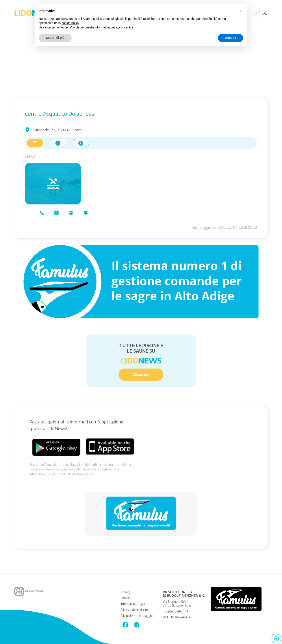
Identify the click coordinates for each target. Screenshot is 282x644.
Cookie (125, 598)
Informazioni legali (133, 604)
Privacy (125, 592)
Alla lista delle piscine (135, 610)
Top (276, 638)
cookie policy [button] (70, 23)
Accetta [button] (231, 38)
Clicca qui (141, 375)
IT (255, 13)
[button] (241, 11)
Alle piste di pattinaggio (137, 616)
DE (265, 13)
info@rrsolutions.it (176, 611)
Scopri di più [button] (55, 38)
